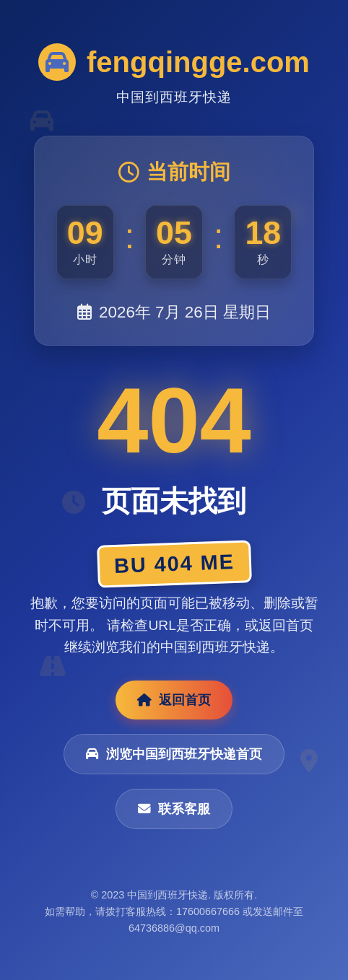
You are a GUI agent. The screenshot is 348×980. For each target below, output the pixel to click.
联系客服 (174, 809)
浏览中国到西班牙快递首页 (174, 754)
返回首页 (174, 700)
